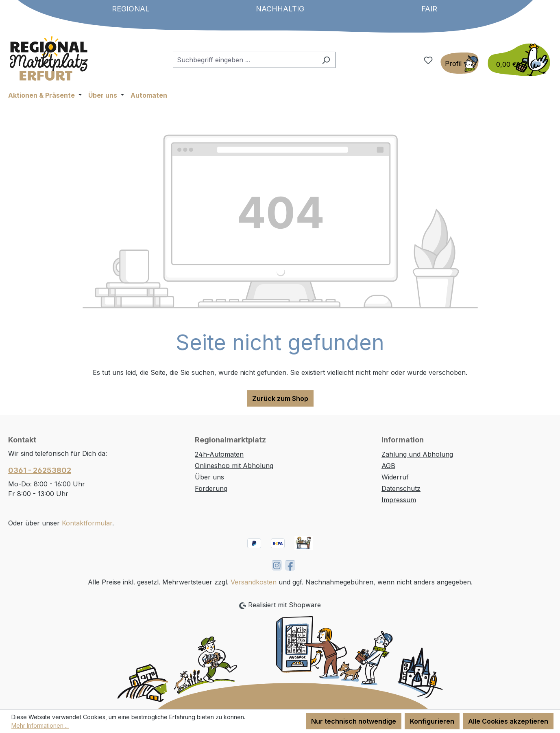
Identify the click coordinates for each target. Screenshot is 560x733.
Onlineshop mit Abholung (234, 466)
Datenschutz (401, 488)
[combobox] (245, 60)
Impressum (399, 500)
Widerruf (395, 477)
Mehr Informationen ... (40, 725)
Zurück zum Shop (280, 398)
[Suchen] (326, 60)
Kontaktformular (87, 523)
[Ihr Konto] (460, 63)
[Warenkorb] (516, 60)
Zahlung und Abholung (417, 454)
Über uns (209, 477)
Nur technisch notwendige (354, 721)
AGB (388, 466)
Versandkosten (254, 582)
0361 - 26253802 (40, 470)
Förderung (211, 488)
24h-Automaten (219, 454)
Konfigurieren (432, 721)
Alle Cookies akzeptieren (508, 721)
